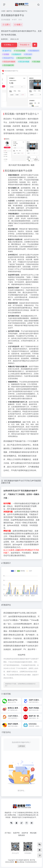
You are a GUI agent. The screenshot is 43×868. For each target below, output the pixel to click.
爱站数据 (24, 620)
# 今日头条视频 (20, 51)
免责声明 (16, 833)
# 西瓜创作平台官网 (24, 58)
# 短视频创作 (17, 54)
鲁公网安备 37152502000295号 (26, 862)
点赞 (6, 25)
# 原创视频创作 (34, 51)
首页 (4, 11)
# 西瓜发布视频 (24, 62)
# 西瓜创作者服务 (9, 62)
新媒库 (21, 860)
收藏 (18, 25)
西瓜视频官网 (23, 165)
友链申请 (25, 833)
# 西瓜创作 (28, 54)
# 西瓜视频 (36, 62)
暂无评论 (7, 732)
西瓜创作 (7, 119)
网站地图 (33, 833)
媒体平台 (9, 11)
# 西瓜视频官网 (8, 65)
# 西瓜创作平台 (8, 58)
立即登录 (22, 746)
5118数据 (14, 620)
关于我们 (8, 833)
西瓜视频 (9, 114)
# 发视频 (6, 54)
